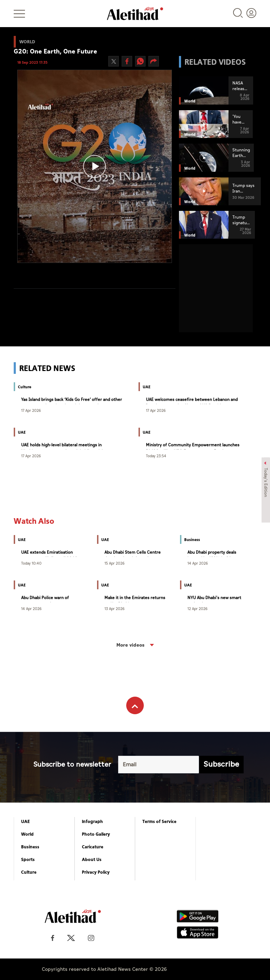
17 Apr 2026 (31, 410)
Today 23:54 (156, 456)
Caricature (93, 847)
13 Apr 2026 (114, 608)
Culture (29, 872)
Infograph (92, 822)
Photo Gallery (96, 834)
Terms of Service (159, 822)
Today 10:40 (31, 563)
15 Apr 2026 (114, 563)
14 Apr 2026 (198, 563)
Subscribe (221, 764)
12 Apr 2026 (197, 608)
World (27, 834)
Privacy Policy (96, 872)
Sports (28, 860)
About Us (92, 860)
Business (30, 847)
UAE (25, 822)
